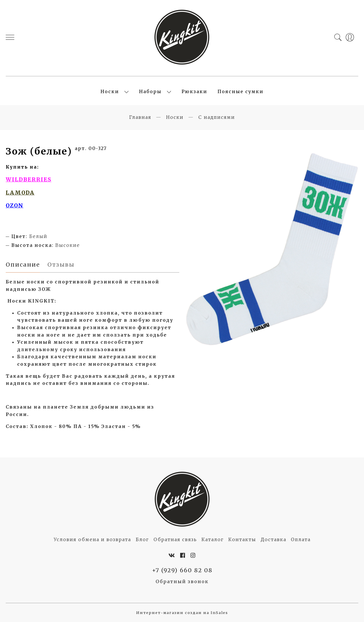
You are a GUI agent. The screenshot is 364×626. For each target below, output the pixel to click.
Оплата (301, 543)
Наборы (150, 93)
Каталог (213, 543)
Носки (110, 93)
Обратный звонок (182, 585)
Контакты (242, 543)
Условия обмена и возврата (92, 543)
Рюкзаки (194, 93)
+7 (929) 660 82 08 (182, 574)
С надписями (217, 120)
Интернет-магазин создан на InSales (182, 617)
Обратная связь (175, 543)
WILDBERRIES (29, 183)
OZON (15, 209)
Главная (140, 120)
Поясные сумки (241, 93)
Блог (142, 543)
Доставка (273, 543)
